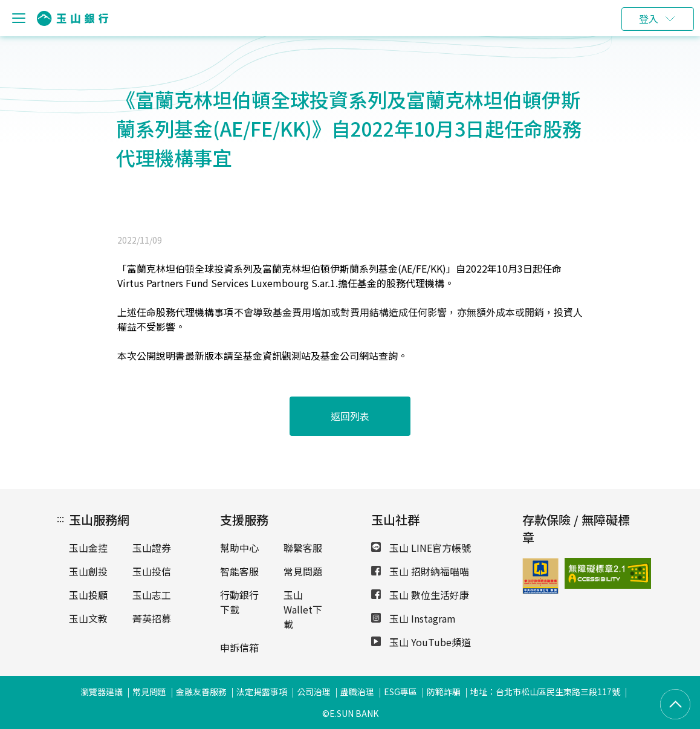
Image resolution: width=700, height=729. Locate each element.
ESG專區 (400, 692)
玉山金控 (88, 548)
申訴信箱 (239, 647)
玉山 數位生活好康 (420, 595)
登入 (649, 19)
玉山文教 (88, 618)
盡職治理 (357, 692)
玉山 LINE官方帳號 (421, 548)
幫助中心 (239, 548)
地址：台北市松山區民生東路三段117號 (545, 692)
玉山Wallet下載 (303, 609)
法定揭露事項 (262, 692)
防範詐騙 (444, 692)
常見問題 (303, 571)
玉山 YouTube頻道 (421, 642)
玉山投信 (152, 571)
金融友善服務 (201, 692)
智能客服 (239, 571)
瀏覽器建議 (102, 692)
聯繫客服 (303, 548)
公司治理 (314, 692)
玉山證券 (152, 548)
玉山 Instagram (413, 618)
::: (60, 518)
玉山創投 (88, 571)
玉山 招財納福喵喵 (420, 571)
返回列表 (350, 416)
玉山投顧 (88, 595)
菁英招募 (152, 618)
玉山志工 (152, 595)
